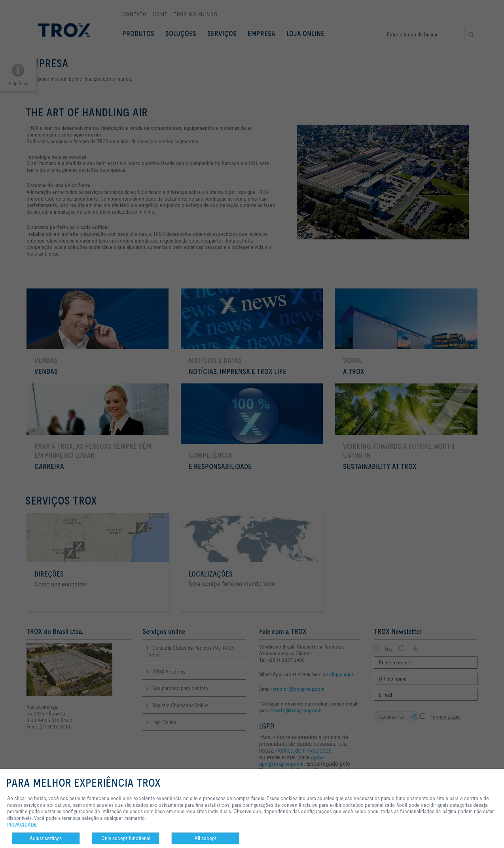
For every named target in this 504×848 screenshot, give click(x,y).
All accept (206, 838)
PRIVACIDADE (22, 825)
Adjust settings (46, 838)
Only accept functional (126, 838)
